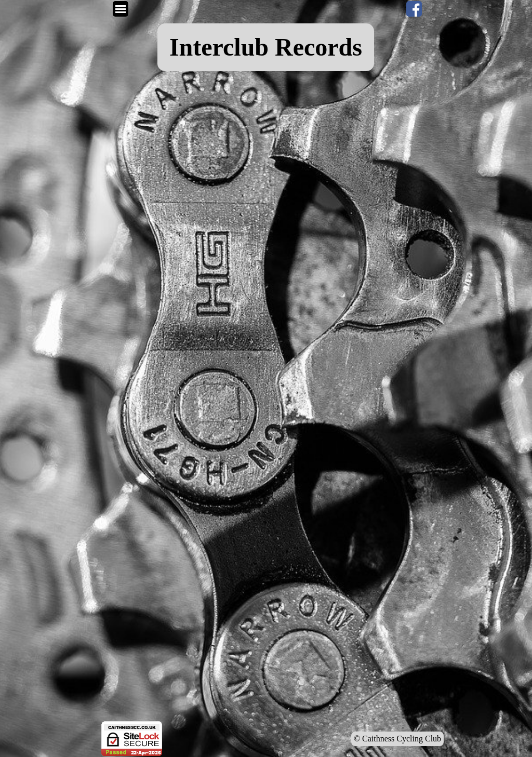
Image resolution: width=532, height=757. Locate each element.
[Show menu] (121, 9)
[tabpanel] (266, 47)
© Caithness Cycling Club (397, 739)
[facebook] (414, 9)
